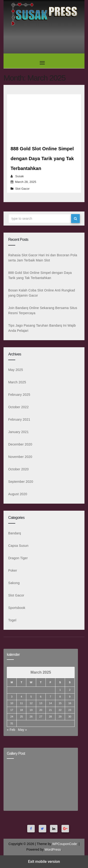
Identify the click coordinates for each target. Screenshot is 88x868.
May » (22, 730)
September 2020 (21, 482)
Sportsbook (17, 608)
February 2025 (19, 395)
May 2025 (16, 370)
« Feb (11, 730)
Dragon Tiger (18, 558)
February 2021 (19, 419)
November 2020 (20, 457)
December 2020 (20, 444)
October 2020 (18, 469)
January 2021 (18, 432)
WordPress (53, 849)
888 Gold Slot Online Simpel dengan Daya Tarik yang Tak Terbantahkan (42, 159)
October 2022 (18, 407)
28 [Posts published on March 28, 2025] (50, 717)
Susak (19, 176)
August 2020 (18, 494)
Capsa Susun (18, 546)
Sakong (14, 583)
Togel (12, 620)
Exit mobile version (44, 862)
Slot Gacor (22, 189)
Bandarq (15, 533)
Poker (13, 570)
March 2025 (17, 382)
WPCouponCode (64, 844)
